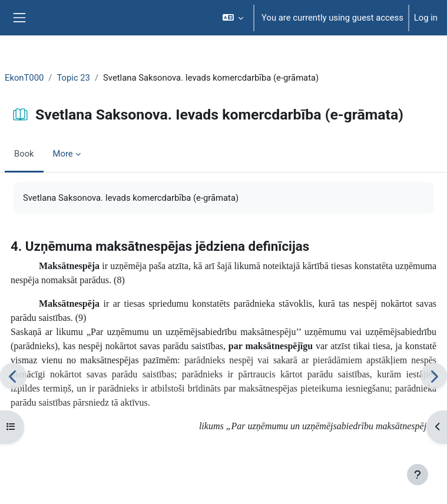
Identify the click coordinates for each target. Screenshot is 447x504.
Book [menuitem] (24, 154)
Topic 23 (73, 78)
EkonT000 (24, 78)
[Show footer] (418, 475)
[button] (233, 18)
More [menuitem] (63, 154)
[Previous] (13, 376)
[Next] (434, 376)
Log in (426, 18)
